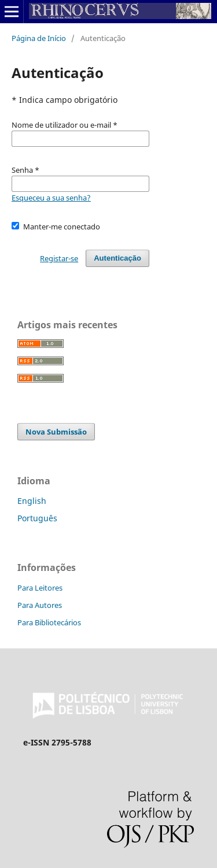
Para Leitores (40, 588)
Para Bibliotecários (49, 622)
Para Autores (40, 605)
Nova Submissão (56, 432)
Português (37, 518)
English (32, 501)
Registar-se (59, 258)
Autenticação (117, 258)
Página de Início (39, 38)
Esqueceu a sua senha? (51, 198)
